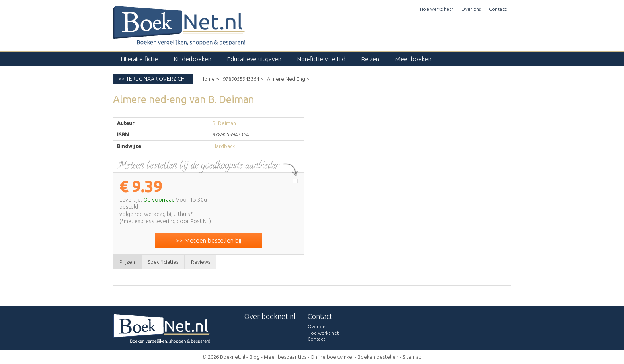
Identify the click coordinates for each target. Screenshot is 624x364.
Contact (498, 9)
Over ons (471, 9)
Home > (210, 79)
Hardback (224, 146)
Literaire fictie (139, 59)
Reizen (370, 59)
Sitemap (412, 357)
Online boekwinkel (332, 357)
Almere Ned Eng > (288, 79)
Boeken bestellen (378, 357)
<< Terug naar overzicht (153, 79)
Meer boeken (413, 59)
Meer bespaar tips (285, 357)
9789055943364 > (243, 79)
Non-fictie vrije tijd (321, 59)
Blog (254, 357)
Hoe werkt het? (436, 9)
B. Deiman (224, 123)
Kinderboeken (193, 59)
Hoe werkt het (323, 333)
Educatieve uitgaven (254, 59)
